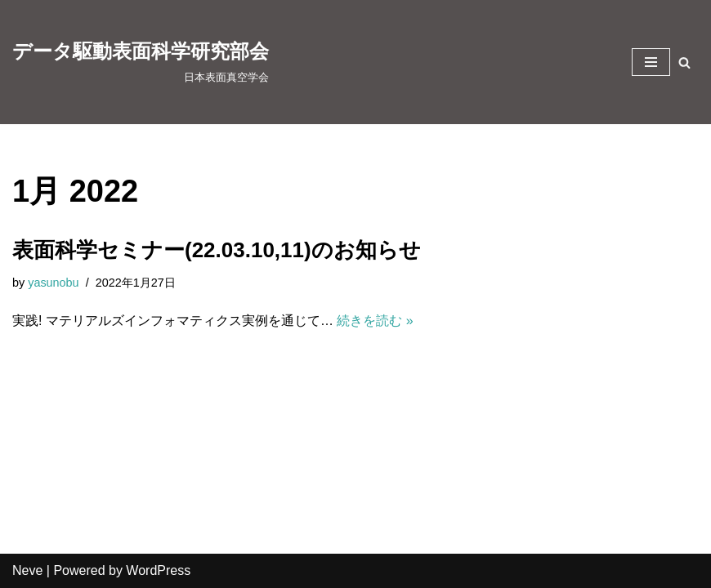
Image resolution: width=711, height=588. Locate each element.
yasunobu (53, 283)
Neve (27, 570)
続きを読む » (375, 321)
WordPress (158, 570)
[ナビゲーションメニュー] (651, 62)
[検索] (684, 62)
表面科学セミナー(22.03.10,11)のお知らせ (217, 250)
